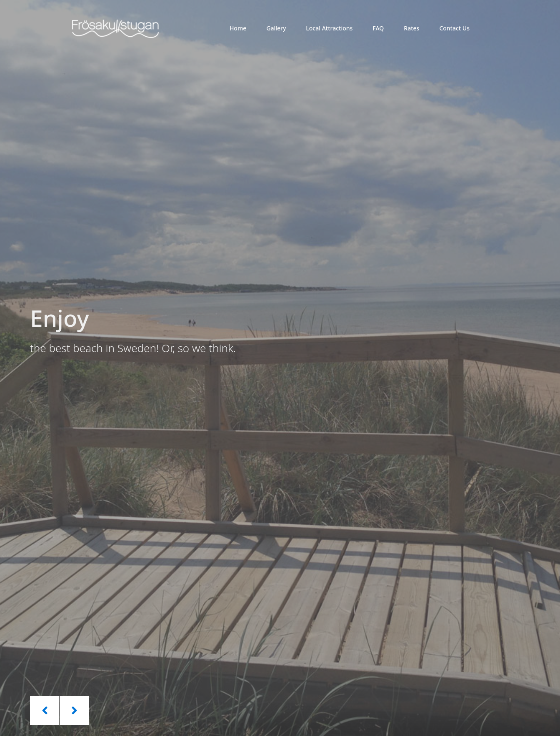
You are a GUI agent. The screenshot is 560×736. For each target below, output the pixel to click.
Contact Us (454, 28)
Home (238, 28)
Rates (411, 28)
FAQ (378, 28)
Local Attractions (329, 28)
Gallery (276, 28)
